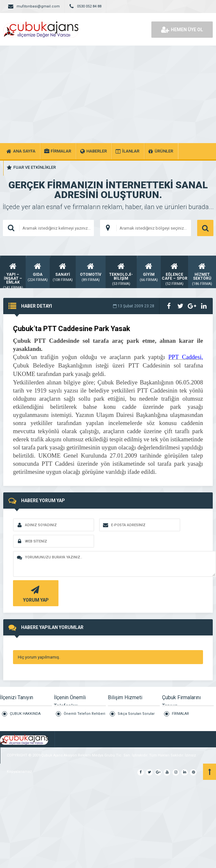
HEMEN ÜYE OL (182, 30)
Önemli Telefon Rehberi (84, 714)
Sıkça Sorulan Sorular (136, 714)
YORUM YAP (35, 593)
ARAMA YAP (205, 228)
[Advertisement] (108, 94)
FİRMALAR (180, 714)
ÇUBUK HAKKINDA (25, 714)
